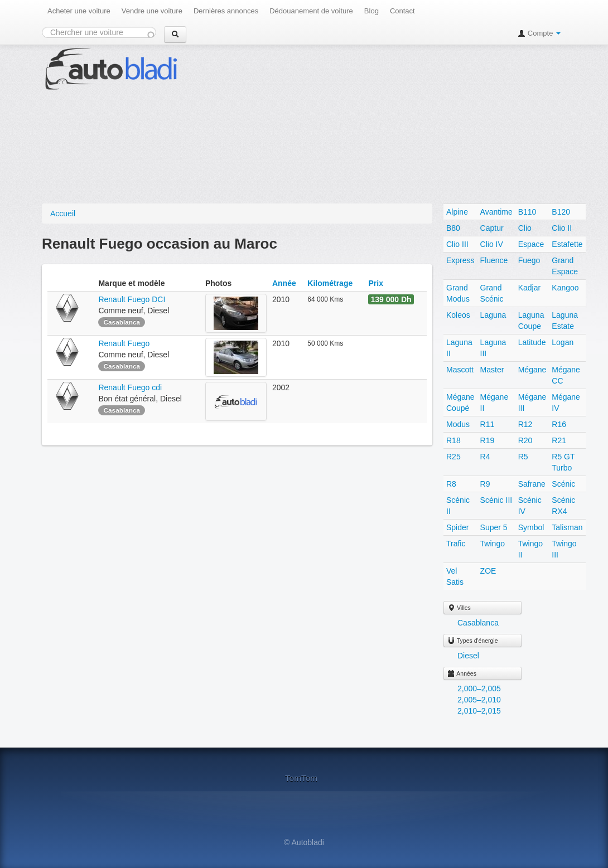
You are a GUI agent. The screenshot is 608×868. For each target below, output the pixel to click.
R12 (525, 424)
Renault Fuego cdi (130, 387)
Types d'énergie (473, 641)
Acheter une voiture (79, 11)
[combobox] (99, 32)
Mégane (532, 370)
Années (462, 673)
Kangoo (565, 288)
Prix (375, 283)
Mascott (460, 370)
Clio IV (492, 244)
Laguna (493, 315)
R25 (453, 457)
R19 (488, 440)
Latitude (532, 342)
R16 (559, 424)
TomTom (301, 778)
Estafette (567, 244)
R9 (485, 484)
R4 (485, 457)
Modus (458, 424)
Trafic (456, 544)
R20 (525, 440)
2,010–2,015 (479, 711)
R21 (559, 440)
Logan (563, 342)
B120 (561, 212)
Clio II (562, 228)
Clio (525, 228)
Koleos (458, 315)
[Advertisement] (405, 123)
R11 (488, 424)
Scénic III (496, 500)
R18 (453, 440)
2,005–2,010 (479, 700)
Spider (457, 527)
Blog (371, 11)
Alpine (457, 212)
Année (284, 283)
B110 (527, 212)
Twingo (493, 544)
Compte (539, 33)
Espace (531, 244)
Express (460, 260)
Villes (459, 608)
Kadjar (529, 288)
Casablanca (478, 623)
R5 (523, 457)
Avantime (496, 212)
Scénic (563, 484)
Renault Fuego (125, 343)
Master (492, 370)
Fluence (494, 260)
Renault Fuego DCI (132, 299)
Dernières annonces (226, 11)
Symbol (531, 527)
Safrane (532, 484)
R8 (451, 484)
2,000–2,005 (479, 688)
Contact (402, 11)
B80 (453, 228)
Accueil (63, 214)
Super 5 (494, 527)
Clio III (457, 244)
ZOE (488, 571)
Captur (492, 228)
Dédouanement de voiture (311, 11)
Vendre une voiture (152, 11)
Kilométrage (330, 283)
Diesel (468, 656)
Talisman (567, 527)
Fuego (529, 260)
